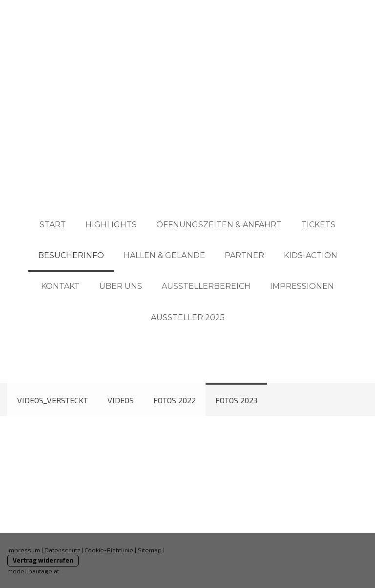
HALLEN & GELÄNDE (164, 255)
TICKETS (318, 225)
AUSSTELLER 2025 (188, 317)
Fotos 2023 (236, 400)
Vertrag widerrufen (43, 560)
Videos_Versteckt (52, 400)
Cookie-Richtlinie (109, 550)
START (53, 225)
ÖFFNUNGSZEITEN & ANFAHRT (219, 225)
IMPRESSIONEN (302, 286)
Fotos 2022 (175, 400)
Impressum (24, 550)
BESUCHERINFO (71, 255)
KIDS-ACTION (311, 255)
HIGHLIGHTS (111, 225)
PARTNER (244, 255)
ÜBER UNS (121, 286)
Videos (121, 400)
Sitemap (150, 550)
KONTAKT (60, 286)
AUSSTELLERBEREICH (206, 286)
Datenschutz (62, 550)
